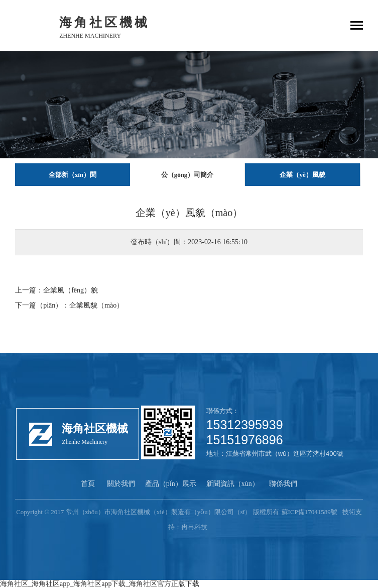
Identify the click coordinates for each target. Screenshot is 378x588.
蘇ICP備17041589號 (309, 512)
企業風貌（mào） (96, 305)
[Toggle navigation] (357, 26)
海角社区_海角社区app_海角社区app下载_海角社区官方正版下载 (100, 584)
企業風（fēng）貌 (71, 290)
